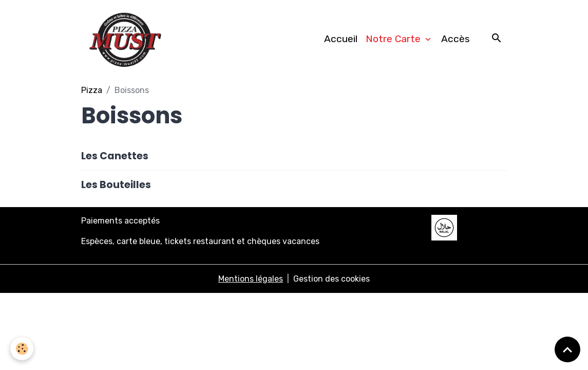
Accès (456, 39)
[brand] (127, 39)
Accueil (341, 39)
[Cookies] (22, 349)
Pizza (92, 90)
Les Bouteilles (116, 185)
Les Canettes (115, 156)
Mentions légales (251, 279)
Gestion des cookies (331, 279)
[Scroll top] (567, 349)
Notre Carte (394, 39)
